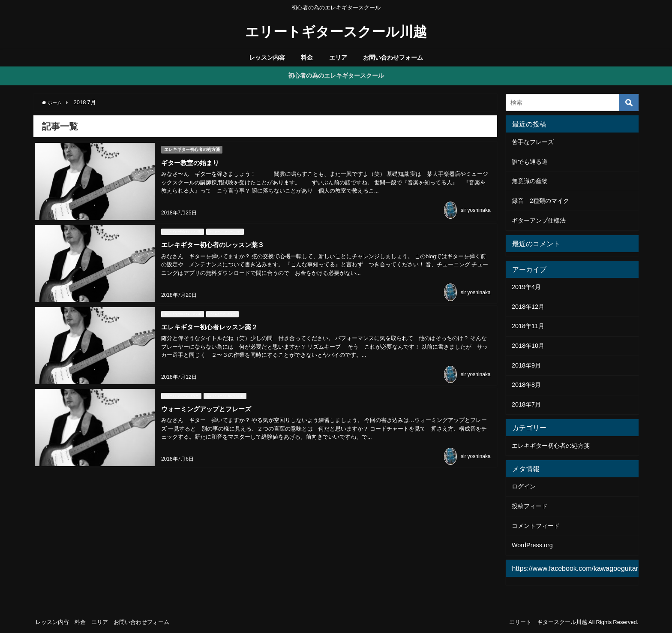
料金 (307, 57)
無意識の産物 (530, 181)
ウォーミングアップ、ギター (180, 388)
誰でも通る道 (530, 162)
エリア (338, 57)
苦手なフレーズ (533, 142)
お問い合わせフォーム (393, 57)
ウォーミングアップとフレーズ (208, 401)
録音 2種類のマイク (540, 201)
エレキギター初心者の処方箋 (192, 148)
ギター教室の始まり (191, 161)
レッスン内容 (267, 57)
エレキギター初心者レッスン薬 (181, 228)
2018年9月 (526, 365)
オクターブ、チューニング (224, 228)
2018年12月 (528, 307)
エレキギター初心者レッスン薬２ (211, 321)
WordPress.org (532, 545)
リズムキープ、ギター (221, 308)
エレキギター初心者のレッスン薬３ (215, 241)
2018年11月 (528, 326)
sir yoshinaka (476, 208)
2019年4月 (526, 287)
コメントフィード (536, 526)
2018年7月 (526, 404)
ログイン (524, 486)
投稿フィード (530, 506)
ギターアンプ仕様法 (539, 220)
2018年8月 (526, 385)
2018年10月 (528, 346)
